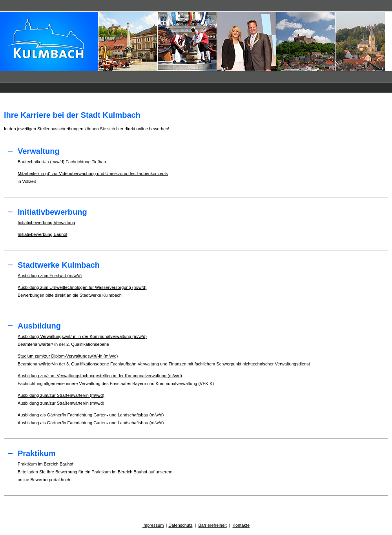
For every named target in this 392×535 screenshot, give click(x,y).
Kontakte (241, 525)
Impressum (153, 525)
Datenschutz (180, 525)
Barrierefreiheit (212, 525)
